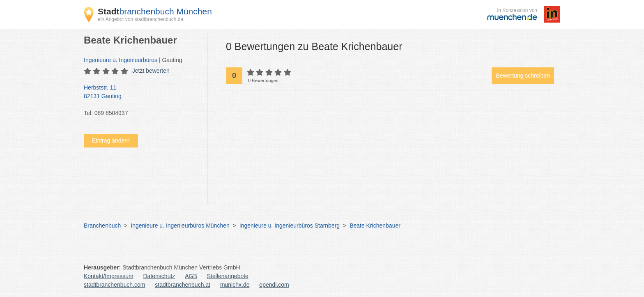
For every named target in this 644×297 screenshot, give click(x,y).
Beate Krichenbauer (375, 226)
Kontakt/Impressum (109, 276)
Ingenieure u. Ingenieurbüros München (180, 226)
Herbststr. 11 (141, 92)
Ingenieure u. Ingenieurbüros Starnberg (290, 226)
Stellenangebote (228, 276)
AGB (191, 276)
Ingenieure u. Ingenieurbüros (121, 60)
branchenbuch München (155, 11)
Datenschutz (159, 276)
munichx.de (235, 285)
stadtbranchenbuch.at (183, 285)
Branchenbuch (102, 226)
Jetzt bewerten (151, 71)
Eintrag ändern (111, 140)
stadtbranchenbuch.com (114, 285)
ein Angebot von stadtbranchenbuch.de (140, 19)
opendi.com (274, 285)
